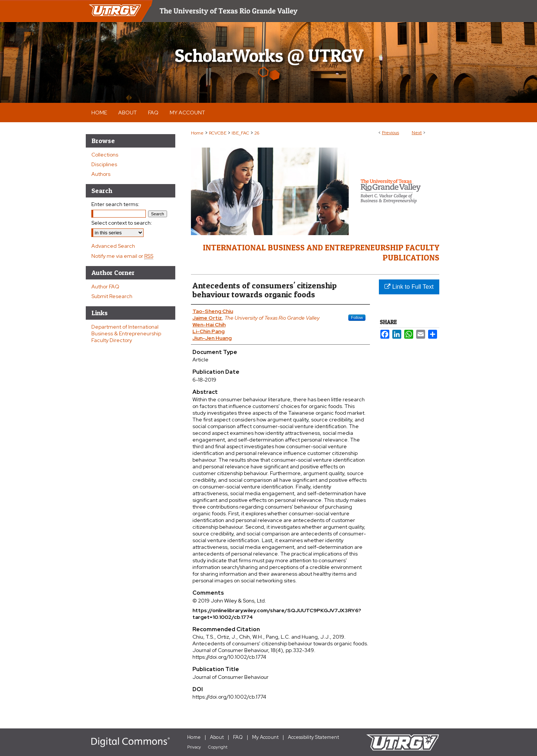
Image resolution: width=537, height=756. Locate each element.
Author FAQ (105, 287)
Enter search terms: (115, 204)
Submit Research (112, 296)
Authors (101, 174)
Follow (357, 317)
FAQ (238, 737)
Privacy (194, 747)
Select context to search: (122, 223)
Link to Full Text (409, 287)
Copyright (218, 747)
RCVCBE (218, 133)
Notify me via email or (122, 256)
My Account (265, 737)
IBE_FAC (240, 133)
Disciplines (104, 164)
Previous (390, 133)
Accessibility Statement (313, 737)
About (217, 737)
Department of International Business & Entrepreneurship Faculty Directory (126, 333)
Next (417, 133)
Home (197, 133)
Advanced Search (113, 246)
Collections (105, 155)
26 (257, 133)
